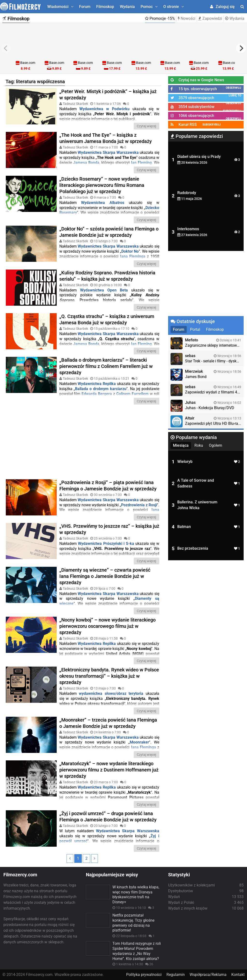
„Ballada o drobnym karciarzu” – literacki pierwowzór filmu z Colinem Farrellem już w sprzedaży (106, 366)
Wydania (127, 7)
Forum (85, 7)
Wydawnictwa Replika (97, 384)
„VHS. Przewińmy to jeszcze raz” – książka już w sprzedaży (109, 529)
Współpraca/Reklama (208, 975)
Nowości (187, 18)
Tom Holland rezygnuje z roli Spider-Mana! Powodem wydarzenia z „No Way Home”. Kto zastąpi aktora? (137, 951)
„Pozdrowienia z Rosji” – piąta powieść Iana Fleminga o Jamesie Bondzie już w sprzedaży (108, 486)
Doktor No (130, 251)
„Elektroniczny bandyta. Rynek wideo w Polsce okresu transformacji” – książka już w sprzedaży (109, 676)
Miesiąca (181, 445)
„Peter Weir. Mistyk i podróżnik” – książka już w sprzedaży (108, 95)
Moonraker (139, 742)
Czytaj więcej (146, 126)
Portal (195, 329)
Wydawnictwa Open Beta (104, 290)
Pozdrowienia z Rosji (139, 505)
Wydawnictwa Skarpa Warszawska (108, 152)
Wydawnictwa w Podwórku (104, 109)
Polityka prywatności (144, 975)
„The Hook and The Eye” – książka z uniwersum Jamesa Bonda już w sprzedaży (106, 138)
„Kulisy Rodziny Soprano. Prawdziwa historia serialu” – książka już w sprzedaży (107, 276)
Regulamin (176, 975)
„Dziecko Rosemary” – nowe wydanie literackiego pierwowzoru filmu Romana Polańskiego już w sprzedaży (102, 185)
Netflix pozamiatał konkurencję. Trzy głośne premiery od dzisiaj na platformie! (133, 923)
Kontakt (238, 975)
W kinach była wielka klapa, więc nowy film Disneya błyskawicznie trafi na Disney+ (136, 895)
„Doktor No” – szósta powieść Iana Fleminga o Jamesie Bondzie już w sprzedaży (109, 232)
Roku (199, 445)
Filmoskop (105, 7)
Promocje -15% (160, 18)
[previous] (6, 48)
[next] (241, 48)
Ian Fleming (141, 163)
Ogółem (216, 445)
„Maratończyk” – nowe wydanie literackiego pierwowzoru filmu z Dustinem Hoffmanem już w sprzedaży (109, 770)
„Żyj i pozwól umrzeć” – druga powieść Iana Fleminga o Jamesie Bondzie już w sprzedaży (108, 817)
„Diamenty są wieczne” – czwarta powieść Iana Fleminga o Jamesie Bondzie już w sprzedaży (105, 576)
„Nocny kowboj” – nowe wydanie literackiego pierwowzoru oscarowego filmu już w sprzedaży (107, 626)
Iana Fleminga (133, 256)
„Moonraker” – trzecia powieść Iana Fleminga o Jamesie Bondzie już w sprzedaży (108, 723)
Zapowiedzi (210, 18)
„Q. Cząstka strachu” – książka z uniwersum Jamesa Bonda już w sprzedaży (107, 319)
